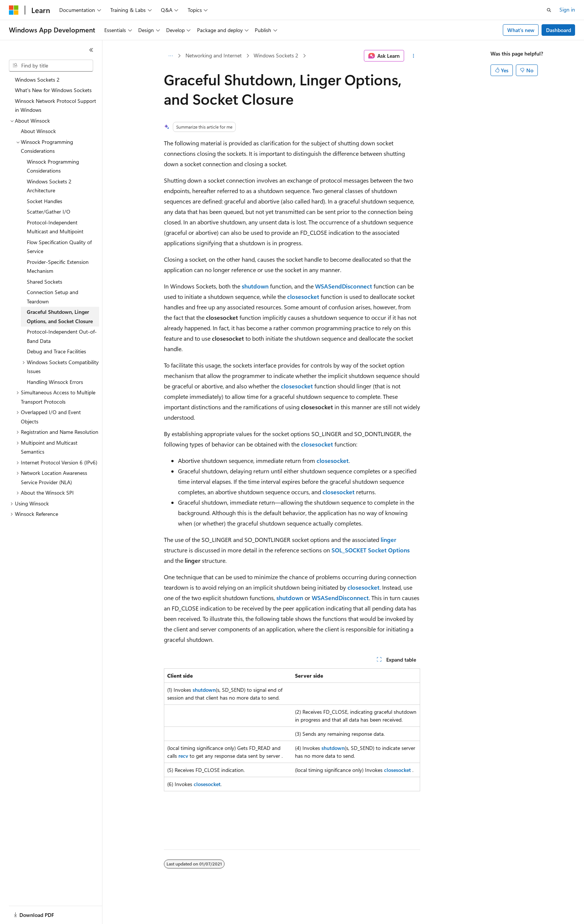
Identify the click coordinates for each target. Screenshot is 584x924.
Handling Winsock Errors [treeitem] (55, 382)
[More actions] (414, 56)
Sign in (567, 10)
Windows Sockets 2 (276, 55)
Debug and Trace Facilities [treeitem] (56, 351)
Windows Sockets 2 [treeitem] (37, 80)
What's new (521, 30)
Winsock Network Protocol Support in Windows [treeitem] (55, 105)
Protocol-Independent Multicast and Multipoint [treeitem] (55, 227)
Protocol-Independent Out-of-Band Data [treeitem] (62, 336)
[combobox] (51, 66)
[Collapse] (91, 50)
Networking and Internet (214, 55)
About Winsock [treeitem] (38, 131)
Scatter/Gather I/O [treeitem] (49, 212)
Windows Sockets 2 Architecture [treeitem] (49, 186)
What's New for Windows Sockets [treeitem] (53, 90)
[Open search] (549, 10)
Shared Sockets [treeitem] (45, 282)
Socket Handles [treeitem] (45, 201)
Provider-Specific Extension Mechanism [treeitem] (58, 267)
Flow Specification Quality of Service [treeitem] (59, 247)
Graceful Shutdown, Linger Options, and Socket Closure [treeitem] (60, 316)
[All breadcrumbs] (170, 56)
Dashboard (558, 30)
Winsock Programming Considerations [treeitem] (53, 166)
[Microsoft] (14, 10)
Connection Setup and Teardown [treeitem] (53, 297)
